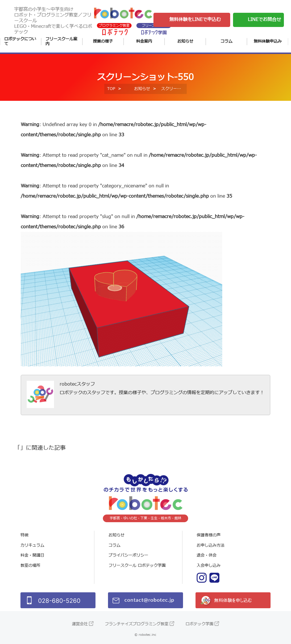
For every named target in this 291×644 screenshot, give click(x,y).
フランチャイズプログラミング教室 (137, 624)
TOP (111, 89)
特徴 (24, 535)
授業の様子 (103, 41)
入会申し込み (209, 565)
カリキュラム (32, 545)
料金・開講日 (32, 555)
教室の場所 (30, 565)
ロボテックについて (20, 42)
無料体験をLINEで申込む (195, 20)
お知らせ (185, 41)
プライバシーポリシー (128, 555)
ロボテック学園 (199, 624)
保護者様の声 (209, 535)
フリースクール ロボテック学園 (137, 565)
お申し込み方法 (211, 545)
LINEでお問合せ (264, 20)
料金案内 (144, 41)
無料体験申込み (268, 41)
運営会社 (80, 624)
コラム (226, 41)
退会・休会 (207, 555)
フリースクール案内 (61, 42)
